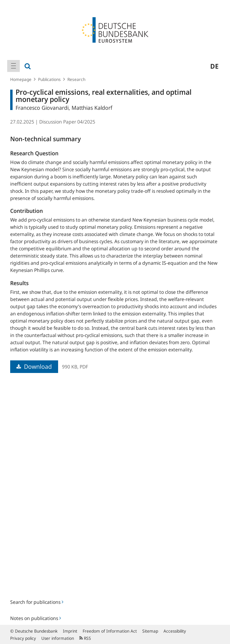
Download (34, 367)
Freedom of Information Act (110, 631)
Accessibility (175, 631)
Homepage (21, 79)
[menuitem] (13, 66)
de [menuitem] (214, 66)
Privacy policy (23, 638)
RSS (85, 638)
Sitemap (150, 631)
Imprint (70, 631)
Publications (49, 79)
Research (76, 79)
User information (58, 638)
